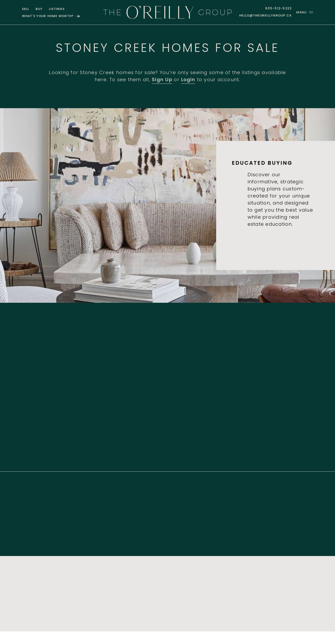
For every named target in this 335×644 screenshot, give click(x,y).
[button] (305, 12)
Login (188, 80)
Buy (39, 9)
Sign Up (162, 80)
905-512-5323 (278, 9)
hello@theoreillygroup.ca (265, 16)
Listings (57, 9)
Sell (26, 9)
